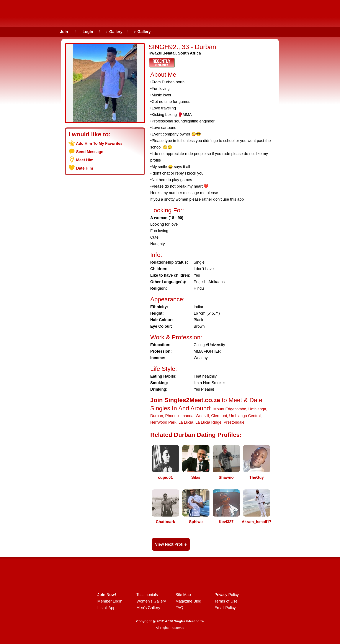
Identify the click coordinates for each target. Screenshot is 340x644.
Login (88, 32)
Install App (106, 608)
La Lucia (186, 422)
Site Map (183, 595)
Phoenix (172, 416)
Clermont (219, 416)
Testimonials (147, 595)
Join (64, 32)
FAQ (179, 608)
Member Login (110, 601)
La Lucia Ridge (208, 422)
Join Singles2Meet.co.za (185, 400)
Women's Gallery (151, 601)
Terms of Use (226, 601)
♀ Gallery (114, 32)
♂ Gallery (142, 32)
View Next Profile (171, 544)
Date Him (85, 168)
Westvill (202, 416)
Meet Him (85, 160)
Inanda (187, 416)
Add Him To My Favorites (99, 144)
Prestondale (234, 422)
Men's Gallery (148, 608)
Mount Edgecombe (230, 409)
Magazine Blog (188, 601)
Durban (157, 416)
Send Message (90, 152)
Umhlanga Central (245, 416)
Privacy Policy (227, 595)
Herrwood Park (163, 422)
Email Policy (225, 608)
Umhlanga (257, 409)
